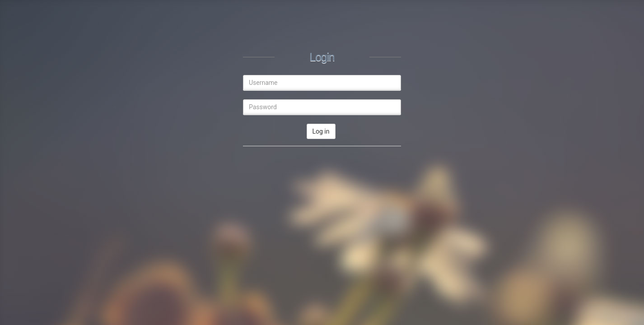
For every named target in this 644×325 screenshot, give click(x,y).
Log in (321, 131)
